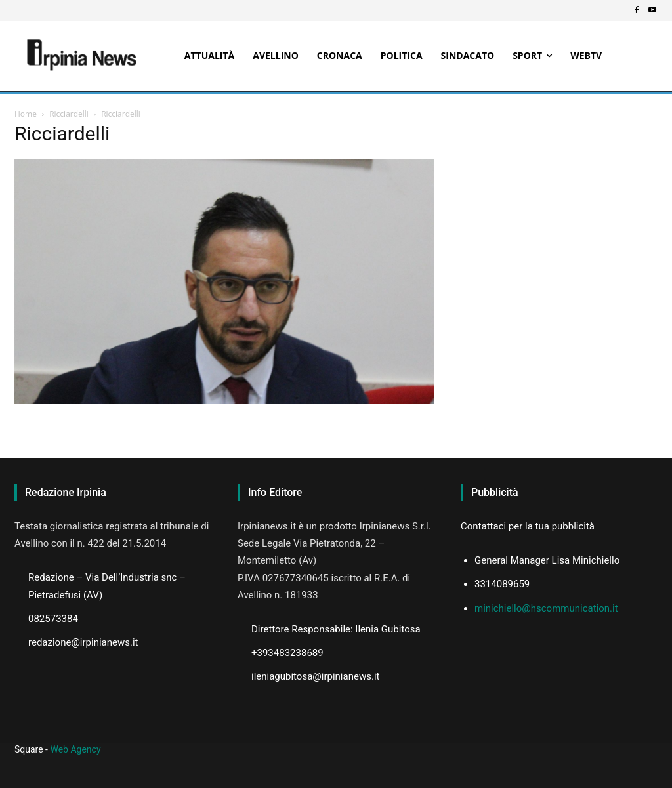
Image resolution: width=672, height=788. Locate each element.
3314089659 (502, 584)
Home (26, 114)
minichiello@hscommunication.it (546, 608)
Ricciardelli (69, 114)
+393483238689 (287, 653)
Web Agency (75, 749)
